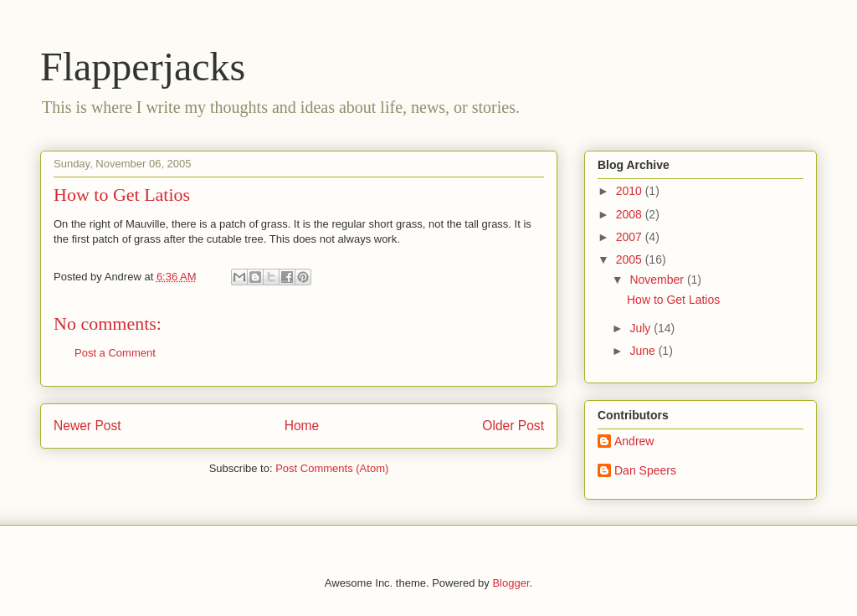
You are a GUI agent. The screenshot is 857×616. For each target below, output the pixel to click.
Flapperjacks (143, 67)
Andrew (634, 441)
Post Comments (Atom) (332, 468)
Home (302, 426)
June (644, 351)
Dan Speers (645, 470)
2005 (631, 259)
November (658, 280)
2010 (631, 191)
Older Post (513, 426)
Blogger (511, 583)
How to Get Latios (673, 300)
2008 (631, 214)
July (641, 328)
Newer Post (87, 426)
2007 (631, 237)
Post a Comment (115, 353)
